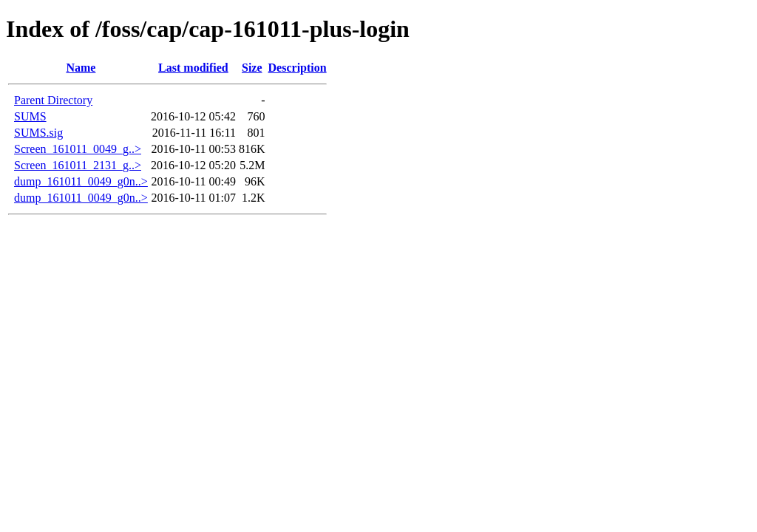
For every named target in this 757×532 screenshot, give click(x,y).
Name (81, 68)
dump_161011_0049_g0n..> (81, 181)
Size (252, 68)
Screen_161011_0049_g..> (78, 149)
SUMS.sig (38, 133)
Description (298, 68)
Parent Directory (53, 100)
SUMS (30, 116)
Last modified (193, 68)
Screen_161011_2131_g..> (78, 165)
